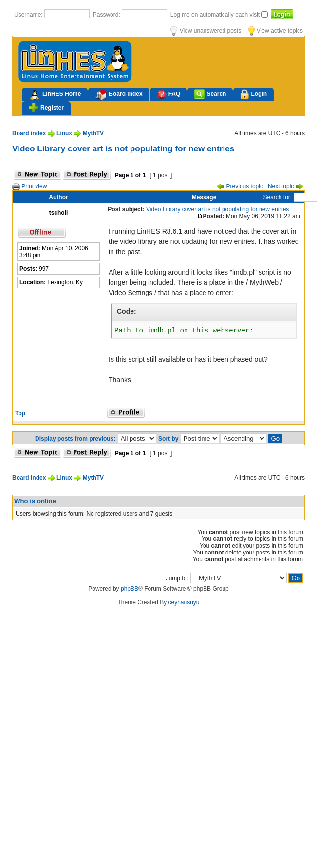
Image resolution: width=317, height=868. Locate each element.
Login (253, 95)
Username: (29, 15)
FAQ (169, 94)
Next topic (286, 186)
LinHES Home (55, 95)
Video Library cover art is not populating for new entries (123, 148)
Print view (29, 186)
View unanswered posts (206, 31)
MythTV (93, 133)
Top (20, 413)
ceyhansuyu (184, 602)
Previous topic (240, 186)
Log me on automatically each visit (216, 15)
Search (210, 94)
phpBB (130, 589)
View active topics (276, 31)
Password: (107, 15)
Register (46, 108)
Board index (119, 95)
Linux (64, 133)
